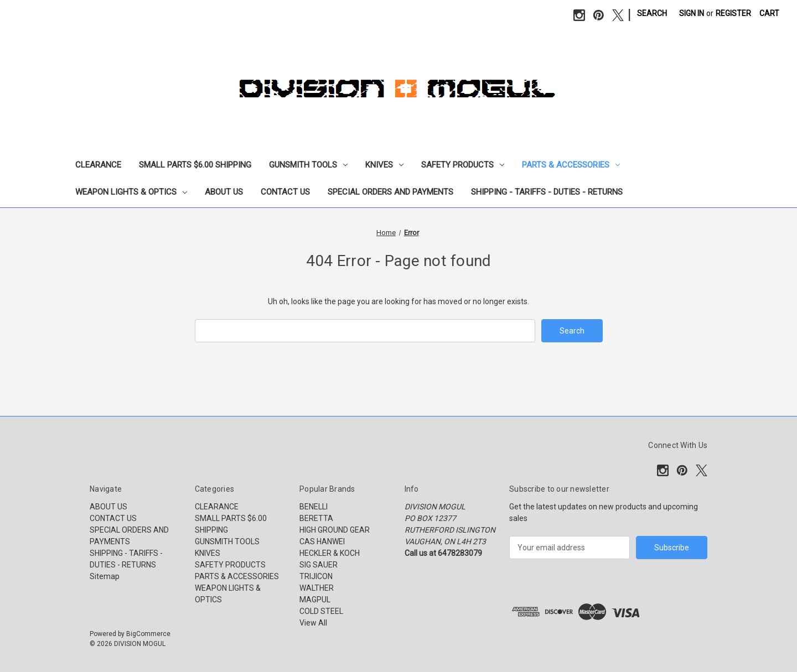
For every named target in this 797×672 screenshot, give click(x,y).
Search (652, 13)
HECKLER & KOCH (330, 553)
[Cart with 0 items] (769, 14)
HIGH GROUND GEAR (335, 530)
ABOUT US (224, 192)
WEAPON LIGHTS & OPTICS (131, 192)
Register (733, 13)
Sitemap (105, 576)
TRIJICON (316, 576)
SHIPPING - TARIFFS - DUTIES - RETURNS (547, 192)
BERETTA (316, 518)
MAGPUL (315, 600)
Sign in (692, 13)
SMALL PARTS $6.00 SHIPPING (195, 165)
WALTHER (317, 588)
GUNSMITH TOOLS (308, 165)
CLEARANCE (98, 165)
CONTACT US (285, 192)
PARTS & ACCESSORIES (571, 165)
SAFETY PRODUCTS (463, 165)
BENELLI (314, 507)
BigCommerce (148, 634)
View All (313, 623)
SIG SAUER (319, 565)
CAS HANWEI (322, 541)
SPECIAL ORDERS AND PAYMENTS (390, 192)
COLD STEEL (321, 611)
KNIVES (384, 165)
